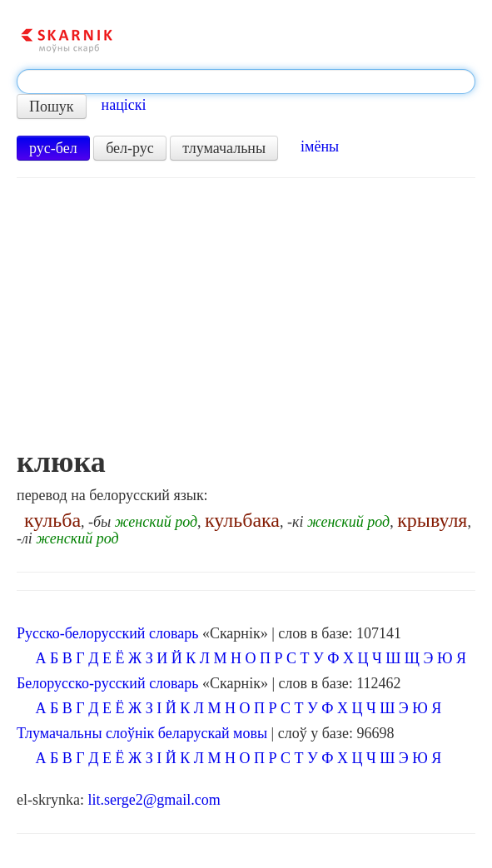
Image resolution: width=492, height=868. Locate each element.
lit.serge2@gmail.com (154, 800)
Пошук (52, 107)
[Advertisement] (246, 320)
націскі (124, 105)
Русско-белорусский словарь (107, 633)
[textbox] (246, 82)
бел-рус (130, 148)
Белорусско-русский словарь (108, 683)
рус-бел (53, 148)
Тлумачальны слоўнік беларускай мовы (142, 733)
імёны (320, 146)
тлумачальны (224, 148)
